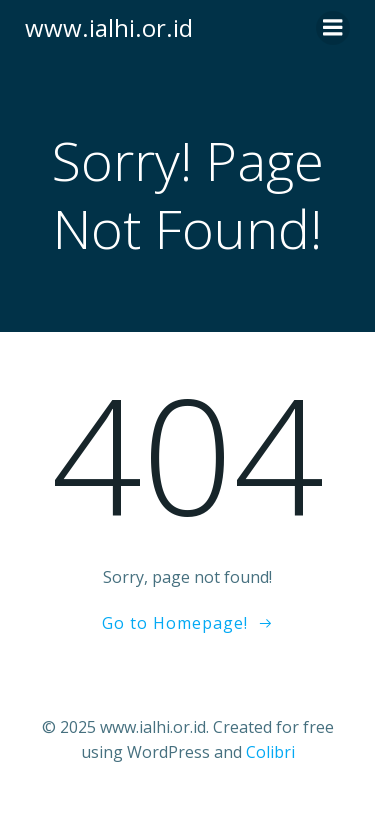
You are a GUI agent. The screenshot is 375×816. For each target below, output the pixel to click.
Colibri (270, 752)
